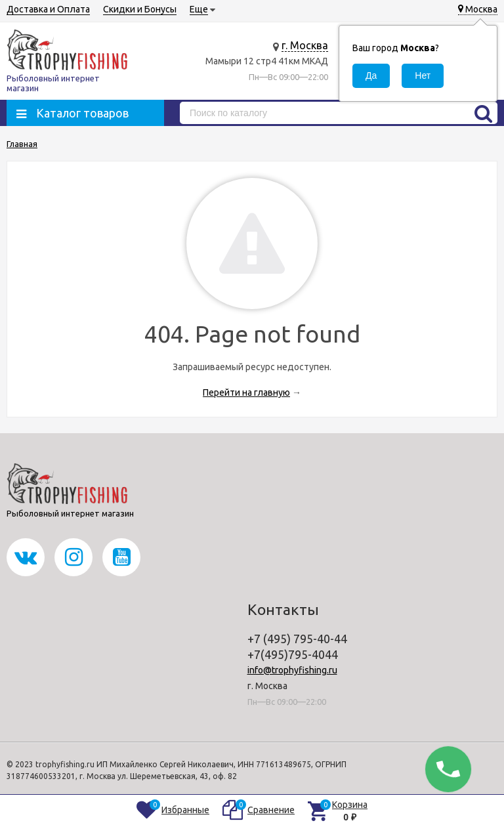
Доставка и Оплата (48, 9)
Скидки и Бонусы (140, 9)
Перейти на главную (246, 392)
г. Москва (305, 45)
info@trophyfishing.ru (292, 670)
